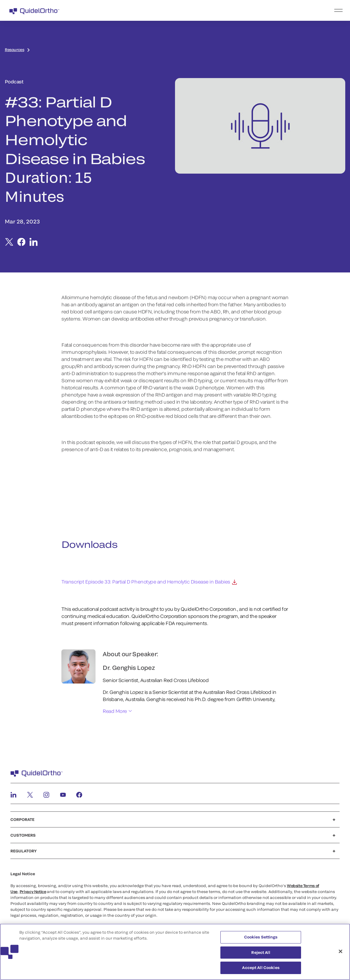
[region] (175, 952)
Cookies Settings (261, 937)
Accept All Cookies (261, 968)
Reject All (261, 952)
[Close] (341, 952)
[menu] (211, 10)
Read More (115, 711)
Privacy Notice (33, 892)
